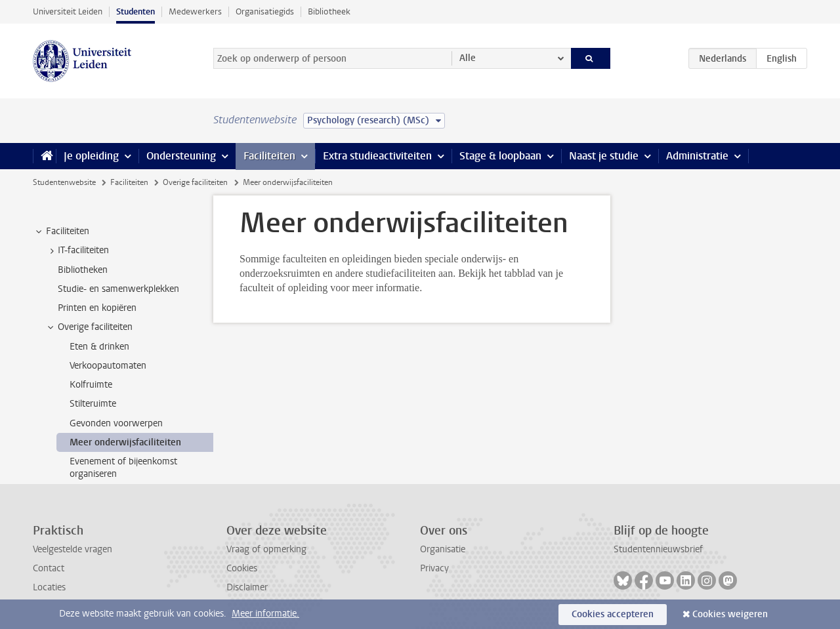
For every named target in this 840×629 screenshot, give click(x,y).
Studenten (136, 11)
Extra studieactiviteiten (377, 156)
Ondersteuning (181, 156)
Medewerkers (195, 11)
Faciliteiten (269, 156)
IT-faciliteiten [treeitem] (77, 251)
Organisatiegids (265, 11)
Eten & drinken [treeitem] (99, 347)
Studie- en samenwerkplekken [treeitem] (118, 289)
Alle (468, 58)
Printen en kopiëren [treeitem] (97, 308)
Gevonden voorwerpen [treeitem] (116, 423)
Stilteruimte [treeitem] (93, 404)
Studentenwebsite (64, 182)
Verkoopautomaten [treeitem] (108, 366)
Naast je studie (604, 156)
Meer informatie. (265, 614)
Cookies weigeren (730, 614)
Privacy (434, 568)
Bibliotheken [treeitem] (83, 270)
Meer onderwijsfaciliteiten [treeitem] (125, 442)
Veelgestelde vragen (73, 549)
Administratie (697, 156)
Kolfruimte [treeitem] (91, 385)
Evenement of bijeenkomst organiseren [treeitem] (123, 468)
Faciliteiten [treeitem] (61, 232)
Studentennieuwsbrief (658, 549)
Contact (49, 568)
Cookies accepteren (613, 614)
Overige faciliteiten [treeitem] (89, 327)
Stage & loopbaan (500, 156)
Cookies (242, 568)
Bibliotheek (329, 11)
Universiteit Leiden (68, 11)
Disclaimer (247, 587)
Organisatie (443, 549)
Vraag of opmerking (266, 549)
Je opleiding (91, 156)
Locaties (49, 587)
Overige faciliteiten (195, 182)
